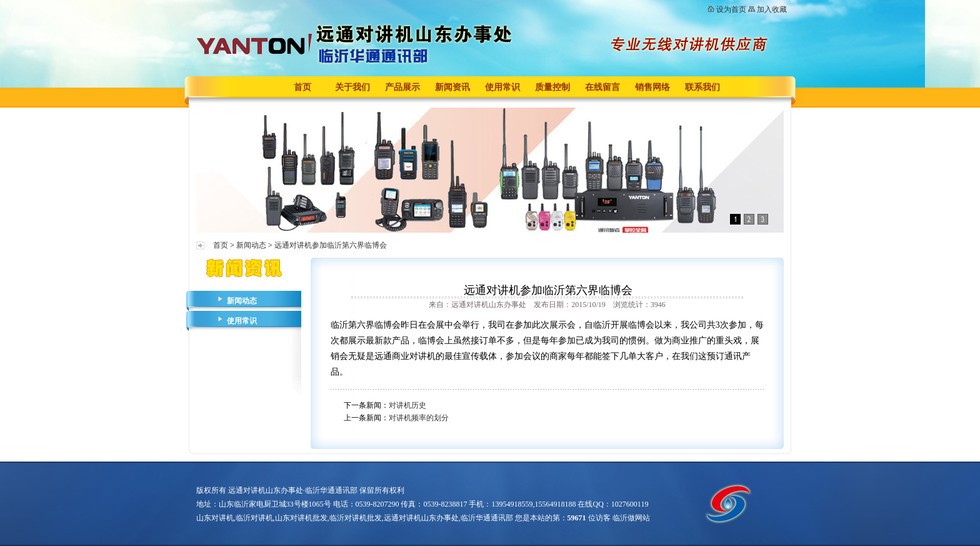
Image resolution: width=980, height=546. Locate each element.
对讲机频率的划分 (419, 418)
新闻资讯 (452, 87)
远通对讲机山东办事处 (421, 518)
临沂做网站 (631, 518)
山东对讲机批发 (301, 518)
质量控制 (552, 87)
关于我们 (352, 87)
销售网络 (652, 87)
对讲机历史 (407, 405)
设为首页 (731, 9)
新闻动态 (251, 245)
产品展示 (402, 87)
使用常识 (502, 87)
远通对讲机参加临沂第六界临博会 (331, 245)
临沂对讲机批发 (356, 518)
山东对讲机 (215, 518)
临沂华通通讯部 (487, 518)
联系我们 (702, 87)
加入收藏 (772, 9)
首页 (302, 87)
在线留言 (602, 87)
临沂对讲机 (254, 518)
